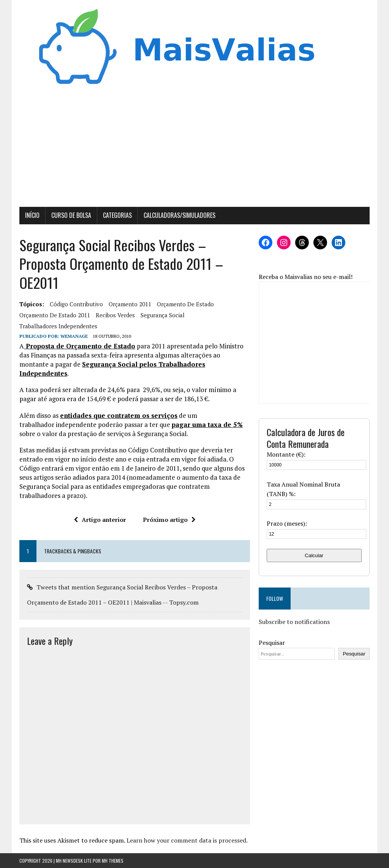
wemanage (74, 336)
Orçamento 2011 (130, 304)
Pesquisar (272, 643)
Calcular (314, 555)
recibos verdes (115, 315)
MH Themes (113, 861)
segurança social (163, 315)
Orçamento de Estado (185, 304)
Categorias (117, 215)
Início (32, 215)
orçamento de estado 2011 (55, 315)
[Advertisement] (194, 150)
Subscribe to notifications (294, 622)
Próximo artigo (169, 520)
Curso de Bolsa (71, 215)
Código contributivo (76, 304)
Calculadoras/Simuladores (179, 215)
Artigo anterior (100, 520)
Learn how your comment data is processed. (187, 840)
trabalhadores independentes (58, 326)
